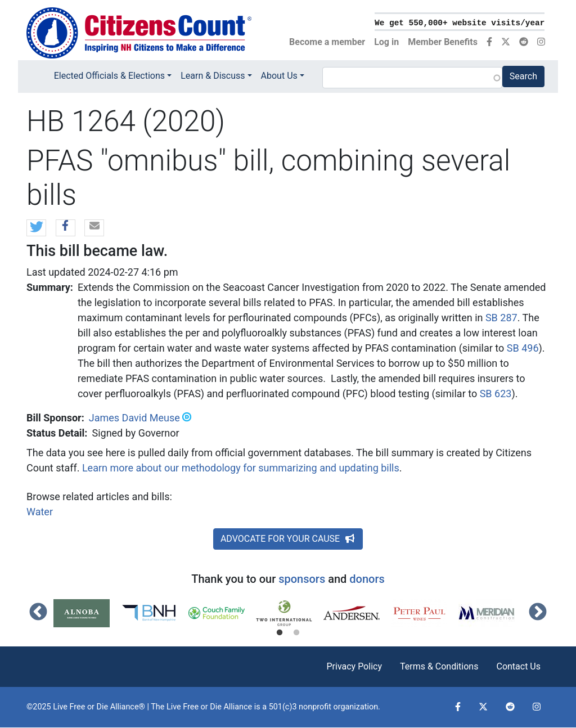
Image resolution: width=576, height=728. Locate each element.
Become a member (327, 42)
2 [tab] (296, 633)
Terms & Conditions (439, 666)
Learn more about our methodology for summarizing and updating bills (241, 468)
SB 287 (501, 318)
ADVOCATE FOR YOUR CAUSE (288, 539)
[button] (36, 228)
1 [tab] (280, 633)
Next (538, 613)
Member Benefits (443, 42)
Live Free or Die (194, 707)
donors (367, 579)
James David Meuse (134, 418)
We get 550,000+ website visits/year (460, 23)
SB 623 (496, 394)
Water (40, 512)
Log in (386, 42)
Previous (38, 613)
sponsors (302, 579)
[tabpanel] (87, 613)
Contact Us (518, 666)
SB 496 (523, 348)
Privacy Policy (354, 666)
